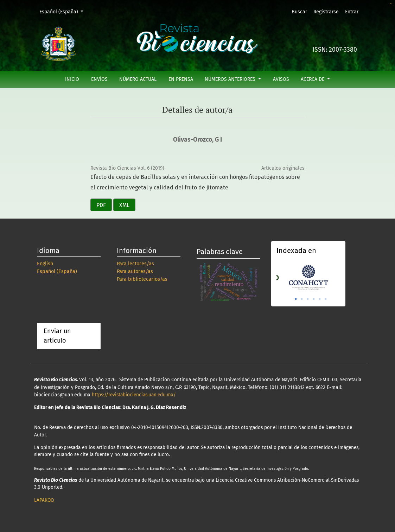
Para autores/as (135, 271)
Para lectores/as (135, 264)
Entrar (352, 12)
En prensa (181, 79)
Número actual (138, 79)
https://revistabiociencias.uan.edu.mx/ (134, 395)
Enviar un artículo (57, 336)
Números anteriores (231, 79)
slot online (391, 4)
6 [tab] (326, 299)
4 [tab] (314, 299)
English (45, 264)
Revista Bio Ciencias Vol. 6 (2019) (127, 168)
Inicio (72, 79)
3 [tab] (308, 299)
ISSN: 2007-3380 (335, 50)
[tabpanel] (308, 277)
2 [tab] (302, 299)
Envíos (99, 79)
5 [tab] (320, 299)
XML (124, 205)
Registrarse (326, 12)
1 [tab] (296, 299)
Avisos (281, 79)
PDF (101, 205)
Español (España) (64, 11)
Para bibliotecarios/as (142, 279)
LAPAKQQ (44, 500)
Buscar (299, 12)
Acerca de (313, 79)
